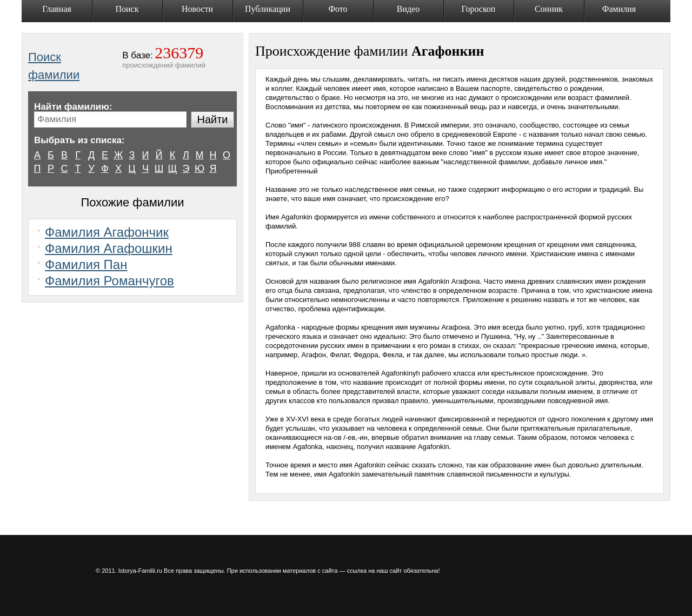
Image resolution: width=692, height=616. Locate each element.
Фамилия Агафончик (107, 232)
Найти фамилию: (73, 107)
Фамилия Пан (86, 265)
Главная (57, 9)
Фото (338, 9)
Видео (408, 9)
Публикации (268, 9)
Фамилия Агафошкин (109, 248)
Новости (197, 9)
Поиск (127, 9)
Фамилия (619, 9)
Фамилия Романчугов (109, 281)
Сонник (549, 9)
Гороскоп (479, 9)
